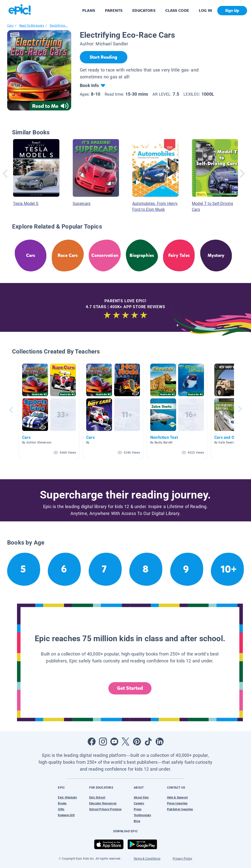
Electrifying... (59, 26)
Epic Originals (67, 797)
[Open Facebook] (92, 742)
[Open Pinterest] (137, 742)
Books (62, 803)
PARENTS (114, 10)
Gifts (61, 809)
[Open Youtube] (114, 742)
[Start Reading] (104, 57)
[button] (49, 410)
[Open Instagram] (103, 742)
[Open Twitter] (126, 742)
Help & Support (177, 797)
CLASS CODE (177, 10)
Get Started (130, 688)
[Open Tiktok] (148, 742)
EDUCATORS (144, 10)
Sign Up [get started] (232, 10)
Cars (10, 26)
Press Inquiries (177, 803)
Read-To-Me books (32, 26)
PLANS (89, 10)
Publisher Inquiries (180, 809)
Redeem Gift (66, 815)
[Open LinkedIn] (160, 742)
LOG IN (206, 10)
